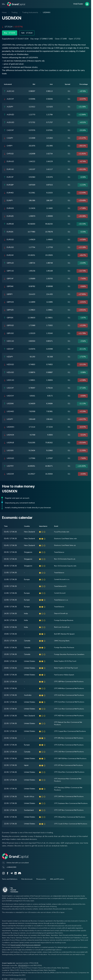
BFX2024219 (23, 965)
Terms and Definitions (10, 879)
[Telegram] (12, 873)
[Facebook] (8, 873)
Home (4, 12)
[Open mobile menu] (4, 4)
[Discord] (20, 873)
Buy (10, 33)
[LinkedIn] (16, 873)
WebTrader (78, 4)
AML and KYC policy (57, 879)
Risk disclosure (27, 879)
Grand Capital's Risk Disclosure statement (26, 945)
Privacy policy (41, 879)
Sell (27, 33)
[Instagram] (4, 873)
